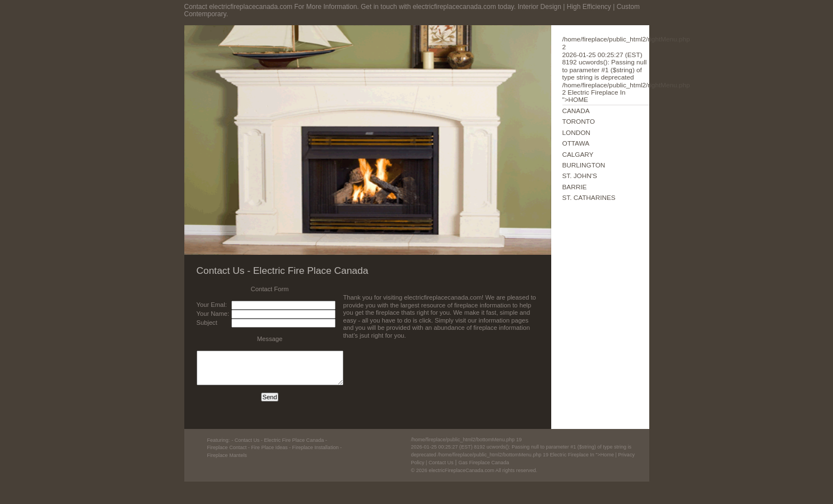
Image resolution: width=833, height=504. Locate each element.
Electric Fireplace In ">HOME (626, 69)
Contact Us (441, 463)
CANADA (576, 111)
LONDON (576, 132)
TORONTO (579, 121)
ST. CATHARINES (589, 197)
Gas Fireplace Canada (483, 463)
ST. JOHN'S (580, 176)
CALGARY (578, 154)
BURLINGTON (584, 165)
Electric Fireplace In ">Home (522, 447)
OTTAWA (576, 143)
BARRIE (575, 187)
